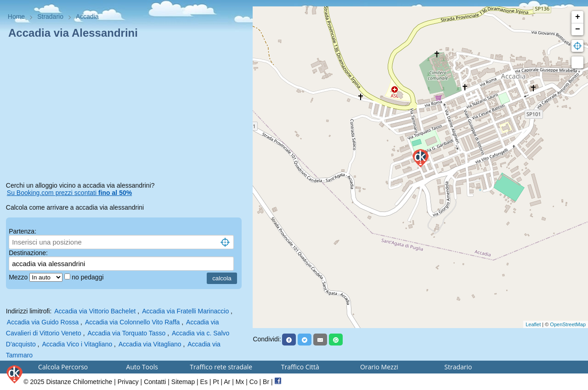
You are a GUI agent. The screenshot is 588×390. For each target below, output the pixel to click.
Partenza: (23, 231)
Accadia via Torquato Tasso (126, 333)
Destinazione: (28, 253)
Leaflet (533, 324)
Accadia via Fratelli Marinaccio (185, 311)
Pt (216, 382)
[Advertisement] (127, 112)
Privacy (128, 382)
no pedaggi (88, 277)
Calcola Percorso (63, 367)
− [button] (578, 29)
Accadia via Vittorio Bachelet (95, 311)
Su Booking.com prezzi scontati (69, 193)
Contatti (155, 382)
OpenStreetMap (568, 324)
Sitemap (183, 382)
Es (204, 382)
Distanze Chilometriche (79, 382)
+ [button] (578, 17)
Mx (240, 382)
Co (254, 382)
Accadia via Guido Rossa (43, 322)
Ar (227, 382)
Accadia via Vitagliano (150, 344)
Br (266, 382)
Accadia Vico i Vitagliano (77, 344)
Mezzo (19, 277)
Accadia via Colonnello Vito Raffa (133, 322)
